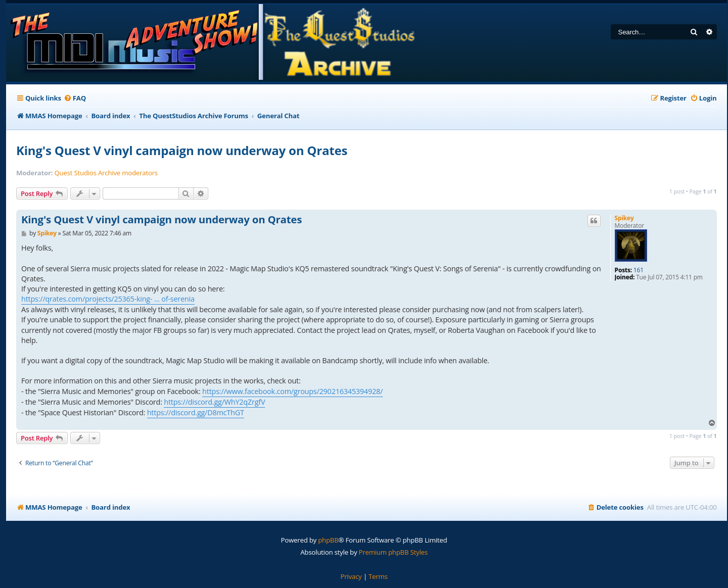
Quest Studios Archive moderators (106, 173)
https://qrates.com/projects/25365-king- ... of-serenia (108, 299)
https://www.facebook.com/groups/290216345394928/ (292, 391)
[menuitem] (75, 98)
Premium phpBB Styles (393, 552)
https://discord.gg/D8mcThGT (196, 412)
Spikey (624, 218)
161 (639, 270)
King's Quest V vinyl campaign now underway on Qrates (182, 150)
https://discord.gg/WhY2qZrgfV (214, 402)
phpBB (328, 540)
